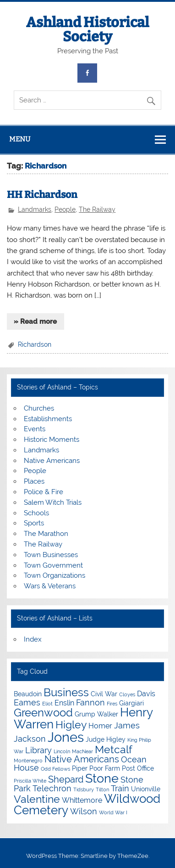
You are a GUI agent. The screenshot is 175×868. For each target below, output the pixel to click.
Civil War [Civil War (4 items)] (104, 694)
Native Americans (52, 461)
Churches (39, 408)
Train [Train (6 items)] (120, 788)
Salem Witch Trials (53, 502)
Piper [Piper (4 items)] (80, 768)
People (65, 209)
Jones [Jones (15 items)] (66, 737)
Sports (34, 523)
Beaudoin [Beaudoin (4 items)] (28, 694)
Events (35, 429)
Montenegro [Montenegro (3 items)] (28, 761)
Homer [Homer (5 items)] (100, 726)
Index (33, 639)
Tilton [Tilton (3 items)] (102, 789)
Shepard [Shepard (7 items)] (66, 779)
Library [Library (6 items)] (38, 750)
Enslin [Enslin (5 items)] (64, 703)
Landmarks (35, 209)
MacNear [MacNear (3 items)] (82, 751)
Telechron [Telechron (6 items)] (52, 788)
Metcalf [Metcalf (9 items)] (114, 749)
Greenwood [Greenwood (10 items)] (43, 713)
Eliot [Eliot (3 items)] (47, 704)
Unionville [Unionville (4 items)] (146, 789)
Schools (36, 513)
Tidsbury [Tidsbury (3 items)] (84, 789)
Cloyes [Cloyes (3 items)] (127, 694)
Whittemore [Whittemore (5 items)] (82, 800)
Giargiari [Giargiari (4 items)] (131, 703)
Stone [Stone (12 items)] (102, 778)
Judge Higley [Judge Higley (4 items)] (106, 739)
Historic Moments (52, 440)
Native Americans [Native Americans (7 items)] (82, 759)
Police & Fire (44, 492)
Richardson (35, 344)
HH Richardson (42, 195)
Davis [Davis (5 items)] (146, 694)
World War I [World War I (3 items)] (113, 812)
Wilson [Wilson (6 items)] (84, 811)
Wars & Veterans (50, 586)
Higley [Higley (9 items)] (71, 724)
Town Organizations (55, 575)
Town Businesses (51, 555)
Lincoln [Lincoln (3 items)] (62, 751)
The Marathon (46, 534)
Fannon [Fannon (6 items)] (90, 702)
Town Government (53, 565)
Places (34, 481)
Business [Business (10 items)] (66, 692)
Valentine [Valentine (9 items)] (37, 799)
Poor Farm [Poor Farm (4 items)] (105, 768)
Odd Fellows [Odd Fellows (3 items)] (55, 769)
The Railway (97, 209)
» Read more (35, 321)
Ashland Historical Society (87, 29)
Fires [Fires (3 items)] (112, 704)
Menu (20, 139)
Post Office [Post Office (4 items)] (138, 768)
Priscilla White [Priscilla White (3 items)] (30, 781)
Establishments (48, 419)
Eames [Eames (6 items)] (27, 702)
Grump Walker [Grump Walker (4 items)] (96, 714)
